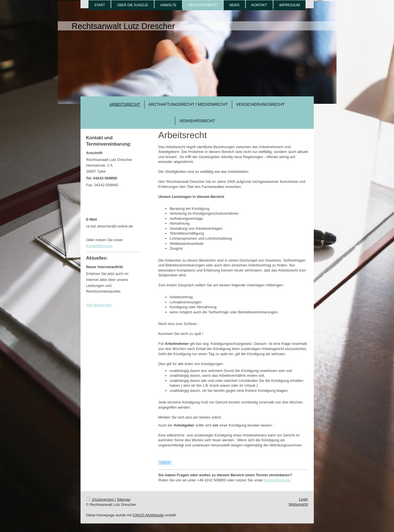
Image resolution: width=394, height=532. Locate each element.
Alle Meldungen (99, 305)
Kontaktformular (277, 480)
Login (304, 499)
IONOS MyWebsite (148, 515)
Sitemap (124, 499)
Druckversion (101, 499)
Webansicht (298, 504)
